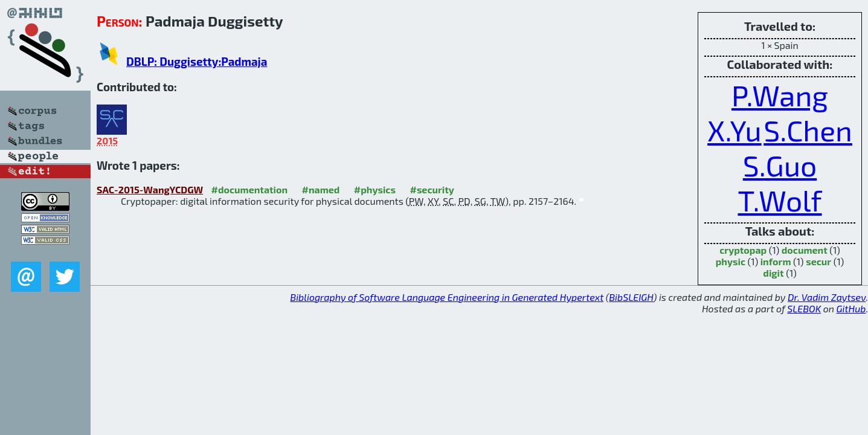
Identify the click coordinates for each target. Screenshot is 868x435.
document (805, 250)
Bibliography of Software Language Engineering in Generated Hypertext (447, 297)
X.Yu (735, 130)
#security (432, 189)
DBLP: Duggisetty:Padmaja (197, 61)
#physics (375, 189)
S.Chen (808, 130)
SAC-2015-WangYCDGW (150, 189)
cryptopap (743, 250)
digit (773, 273)
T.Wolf (780, 200)
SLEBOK (804, 308)
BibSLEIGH (631, 297)
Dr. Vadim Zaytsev (827, 297)
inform (776, 261)
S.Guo (780, 165)
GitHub (851, 308)
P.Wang (780, 95)
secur (818, 261)
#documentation (249, 189)
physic (731, 261)
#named (321, 189)
